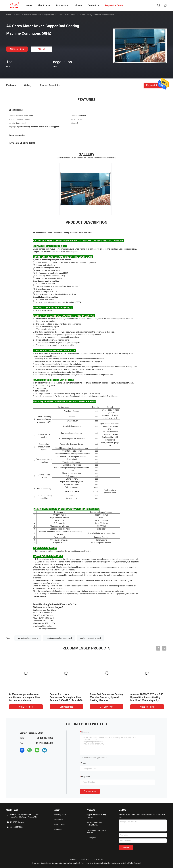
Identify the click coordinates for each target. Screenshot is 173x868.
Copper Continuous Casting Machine (96, 816)
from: (83, 763)
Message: (85, 732)
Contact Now (90, 791)
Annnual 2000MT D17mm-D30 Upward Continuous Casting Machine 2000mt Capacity (147, 697)
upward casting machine (28, 638)
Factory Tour (59, 820)
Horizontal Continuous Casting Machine (94, 824)
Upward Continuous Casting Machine (39, 15)
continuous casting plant (90, 638)
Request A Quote (155, 85)
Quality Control (60, 825)
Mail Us (42, 49)
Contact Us (58, 830)
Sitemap (73, 859)
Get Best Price (17, 49)
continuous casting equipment (59, 638)
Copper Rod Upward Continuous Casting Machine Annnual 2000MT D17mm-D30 (66, 697)
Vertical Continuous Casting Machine (96, 831)
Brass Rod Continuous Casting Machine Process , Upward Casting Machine (106, 697)
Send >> (126, 847)
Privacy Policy (98, 859)
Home (9, 15)
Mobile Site (84, 859)
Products (18, 15)
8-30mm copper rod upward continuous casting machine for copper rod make (24, 697)
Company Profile (60, 815)
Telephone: (86, 777)
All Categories (91, 838)
